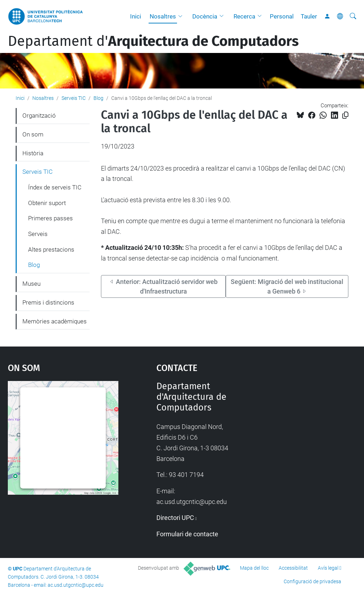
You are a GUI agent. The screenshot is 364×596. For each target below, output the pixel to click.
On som (33, 134)
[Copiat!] (345, 115)
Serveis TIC (74, 98)
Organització (39, 116)
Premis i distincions (48, 302)
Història (33, 153)
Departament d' (153, 41)
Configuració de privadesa (312, 581)
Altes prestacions (51, 249)
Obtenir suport (47, 203)
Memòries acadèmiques (55, 321)
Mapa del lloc (254, 568)
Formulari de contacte (187, 534)
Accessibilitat (293, 568)
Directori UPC (175, 518)
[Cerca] (353, 16)
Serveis (38, 234)
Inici (136, 16)
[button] (182, 16)
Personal (282, 16)
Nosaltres (163, 16)
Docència (205, 16)
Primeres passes (50, 218)
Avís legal (328, 568)
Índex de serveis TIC (55, 187)
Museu (31, 284)
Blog (98, 98)
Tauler (309, 16)
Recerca (244, 16)
